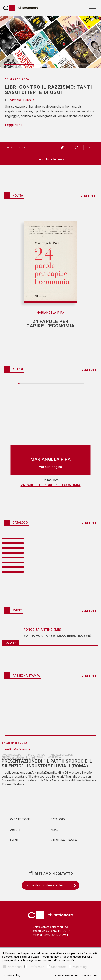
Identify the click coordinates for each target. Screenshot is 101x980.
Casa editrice (20, 819)
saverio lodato (11, 755)
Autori (15, 830)
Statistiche (56, 967)
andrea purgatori (62, 755)
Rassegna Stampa (64, 840)
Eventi (15, 840)
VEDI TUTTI (89, 370)
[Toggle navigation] (93, 8)
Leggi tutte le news (51, 159)
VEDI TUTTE (89, 196)
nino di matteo (36, 755)
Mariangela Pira (50, 313)
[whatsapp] (76, 147)
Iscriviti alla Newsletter (52, 885)
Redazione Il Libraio (21, 100)
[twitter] (62, 147)
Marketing (78, 967)
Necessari (13, 967)
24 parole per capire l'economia (51, 485)
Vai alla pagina (50, 467)
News (54, 830)
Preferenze (34, 967)
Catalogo (58, 819)
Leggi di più (14, 125)
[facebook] (48, 147)
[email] (90, 147)
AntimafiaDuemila (17, 749)
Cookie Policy (12, 976)
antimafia (55, 757)
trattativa (36, 757)
